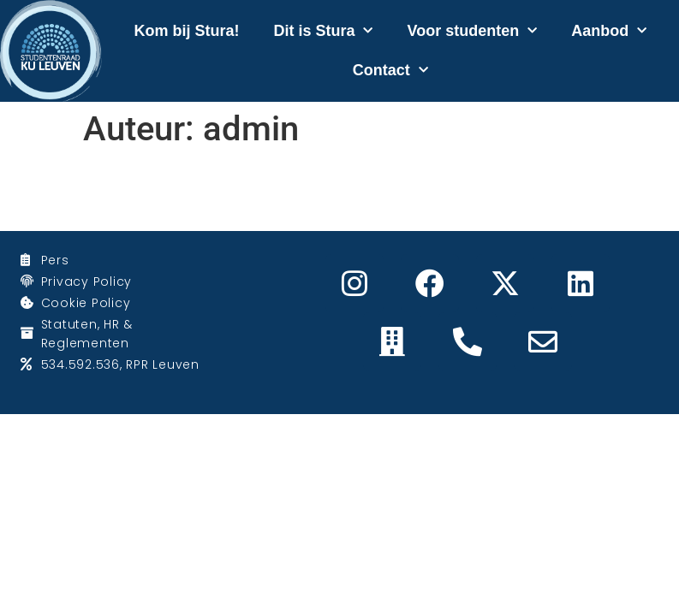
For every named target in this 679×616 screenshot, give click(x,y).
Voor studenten (472, 31)
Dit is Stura (323, 31)
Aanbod (609, 31)
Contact (390, 71)
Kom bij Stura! (186, 31)
